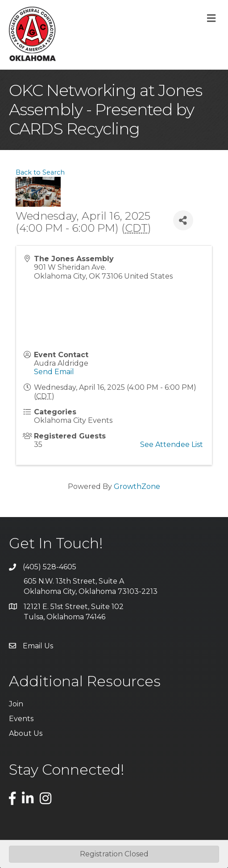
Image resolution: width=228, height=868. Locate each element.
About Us (26, 733)
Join (16, 704)
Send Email (54, 372)
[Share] (183, 220)
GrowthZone (137, 486)
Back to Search (40, 172)
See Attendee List (172, 444)
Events (21, 719)
